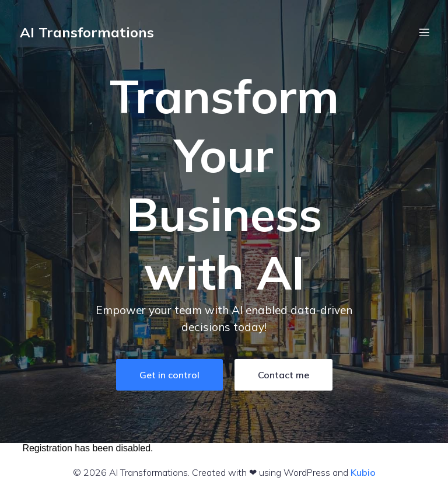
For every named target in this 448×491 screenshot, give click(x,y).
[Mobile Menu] (424, 32)
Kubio (363, 472)
